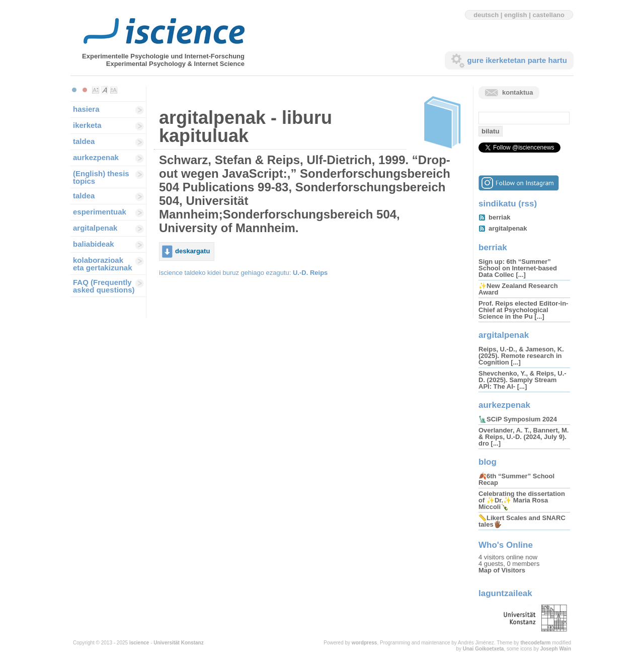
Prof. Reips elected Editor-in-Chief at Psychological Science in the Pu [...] (523, 310)
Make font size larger (114, 90)
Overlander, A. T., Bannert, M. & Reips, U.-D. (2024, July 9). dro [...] (524, 437)
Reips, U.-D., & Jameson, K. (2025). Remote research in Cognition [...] (521, 356)
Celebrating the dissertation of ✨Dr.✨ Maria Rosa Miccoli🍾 (522, 500)
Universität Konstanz (178, 643)
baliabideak (94, 244)
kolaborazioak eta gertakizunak (103, 264)
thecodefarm (535, 643)
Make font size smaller (96, 90)
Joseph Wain (556, 649)
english (516, 15)
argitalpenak (95, 228)
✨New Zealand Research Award (518, 289)
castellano (548, 15)
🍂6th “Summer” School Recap (516, 479)
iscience (139, 643)
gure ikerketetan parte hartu (517, 60)
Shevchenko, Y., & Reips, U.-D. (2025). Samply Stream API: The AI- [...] (522, 380)
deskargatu (192, 251)
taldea (84, 141)
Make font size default (105, 90)
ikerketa (87, 125)
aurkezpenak (96, 157)
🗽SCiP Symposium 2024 (518, 419)
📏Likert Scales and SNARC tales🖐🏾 (522, 521)
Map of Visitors (502, 570)
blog (488, 462)
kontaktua (517, 92)
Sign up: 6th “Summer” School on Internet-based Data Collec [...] (518, 268)
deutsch (486, 15)
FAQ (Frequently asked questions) (104, 286)
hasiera (86, 109)
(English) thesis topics (101, 177)
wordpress (365, 643)
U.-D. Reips (310, 273)
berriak (499, 217)
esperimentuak (100, 212)
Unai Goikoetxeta (484, 649)
